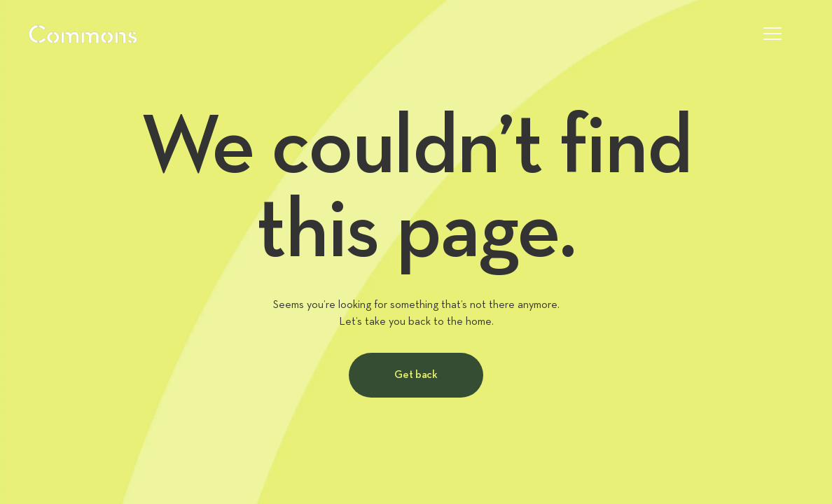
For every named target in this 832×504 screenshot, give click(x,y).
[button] (772, 34)
